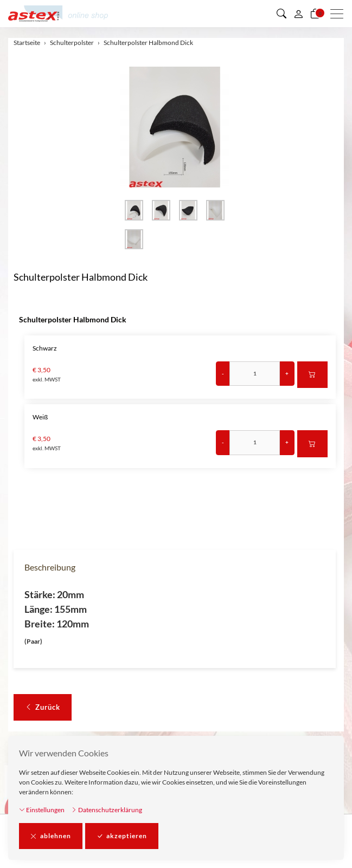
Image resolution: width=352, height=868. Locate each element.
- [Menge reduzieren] (223, 373)
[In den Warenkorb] (312, 375)
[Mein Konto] (298, 14)
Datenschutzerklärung (107, 810)
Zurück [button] (43, 708)
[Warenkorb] (315, 14)
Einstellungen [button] (42, 810)
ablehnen (51, 836)
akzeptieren (122, 836)
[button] (281, 14)
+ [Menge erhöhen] (287, 373)
